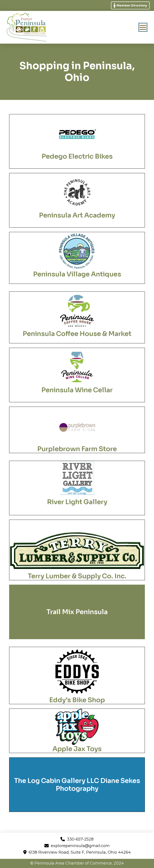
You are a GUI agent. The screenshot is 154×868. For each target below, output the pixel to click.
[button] (143, 27)
